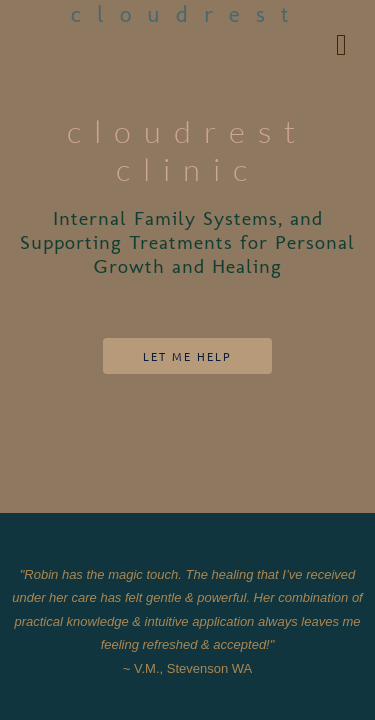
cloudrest (187, 16)
